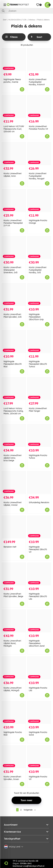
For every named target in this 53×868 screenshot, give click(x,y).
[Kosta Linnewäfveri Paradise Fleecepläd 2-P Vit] (14, 201)
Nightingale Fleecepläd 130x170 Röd (13, 364)
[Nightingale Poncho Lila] (39, 668)
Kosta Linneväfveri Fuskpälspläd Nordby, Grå (38, 270)
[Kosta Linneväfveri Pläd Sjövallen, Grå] (14, 295)
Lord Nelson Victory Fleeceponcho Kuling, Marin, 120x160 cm (13, 411)
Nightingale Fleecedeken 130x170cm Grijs (36, 317)
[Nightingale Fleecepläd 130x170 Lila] (39, 574)
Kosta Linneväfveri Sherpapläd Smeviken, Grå (12, 270)
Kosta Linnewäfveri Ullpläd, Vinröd (13, 504)
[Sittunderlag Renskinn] (39, 483)
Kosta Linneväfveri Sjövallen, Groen (12, 778)
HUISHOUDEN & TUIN (17, 20)
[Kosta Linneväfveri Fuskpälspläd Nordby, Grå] (39, 248)
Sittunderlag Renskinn (39, 502)
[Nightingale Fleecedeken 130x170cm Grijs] (39, 295)
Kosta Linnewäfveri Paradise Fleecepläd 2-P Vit (13, 223)
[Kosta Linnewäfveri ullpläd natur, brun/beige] (14, 436)
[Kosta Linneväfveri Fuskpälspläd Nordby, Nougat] (39, 154)
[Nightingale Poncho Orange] (39, 201)
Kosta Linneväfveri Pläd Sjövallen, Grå (13, 316)
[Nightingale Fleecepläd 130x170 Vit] (39, 527)
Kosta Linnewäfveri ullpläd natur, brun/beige (13, 458)
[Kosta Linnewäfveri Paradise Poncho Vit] (39, 107)
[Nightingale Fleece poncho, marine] (14, 60)
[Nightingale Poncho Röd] (14, 713)
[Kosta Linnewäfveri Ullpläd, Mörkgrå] (14, 668)
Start (5, 20)
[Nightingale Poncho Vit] (39, 757)
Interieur (32, 20)
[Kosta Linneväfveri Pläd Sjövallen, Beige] (14, 574)
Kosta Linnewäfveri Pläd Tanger (38, 410)
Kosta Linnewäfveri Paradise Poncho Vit (38, 128)
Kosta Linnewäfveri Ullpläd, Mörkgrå (13, 689)
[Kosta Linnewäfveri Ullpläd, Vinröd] (14, 483)
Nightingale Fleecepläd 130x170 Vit (38, 549)
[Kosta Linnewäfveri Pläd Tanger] (39, 389)
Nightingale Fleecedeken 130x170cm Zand (37, 643)
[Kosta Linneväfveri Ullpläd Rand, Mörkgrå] (14, 621)
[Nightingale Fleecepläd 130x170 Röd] (14, 342)
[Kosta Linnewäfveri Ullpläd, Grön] (14, 154)
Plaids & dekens (43, 20)
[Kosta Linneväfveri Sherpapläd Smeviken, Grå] (14, 248)
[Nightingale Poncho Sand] (39, 713)
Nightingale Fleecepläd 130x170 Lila (38, 596)
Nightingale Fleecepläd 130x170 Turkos (38, 364)
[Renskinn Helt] (14, 527)
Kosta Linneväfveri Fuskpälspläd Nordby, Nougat (38, 176)
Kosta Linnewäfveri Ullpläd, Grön (13, 175)
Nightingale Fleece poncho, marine (12, 81)
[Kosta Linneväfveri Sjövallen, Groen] (14, 757)
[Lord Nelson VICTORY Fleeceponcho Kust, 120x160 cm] (14, 107)
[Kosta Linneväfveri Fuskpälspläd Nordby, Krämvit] (39, 60)
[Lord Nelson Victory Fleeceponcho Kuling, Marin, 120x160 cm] (14, 389)
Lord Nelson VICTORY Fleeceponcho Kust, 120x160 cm (14, 129)
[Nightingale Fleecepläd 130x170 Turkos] (39, 342)
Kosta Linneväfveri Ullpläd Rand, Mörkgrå (12, 643)
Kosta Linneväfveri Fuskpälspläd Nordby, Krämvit (38, 82)
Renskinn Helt (10, 547)
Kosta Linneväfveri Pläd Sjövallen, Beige (13, 595)
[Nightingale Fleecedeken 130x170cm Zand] (39, 621)
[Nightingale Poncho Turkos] (39, 436)
